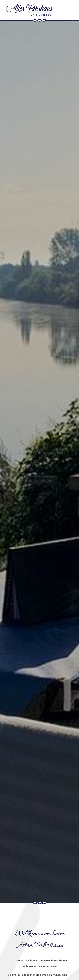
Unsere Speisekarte (39, 482)
